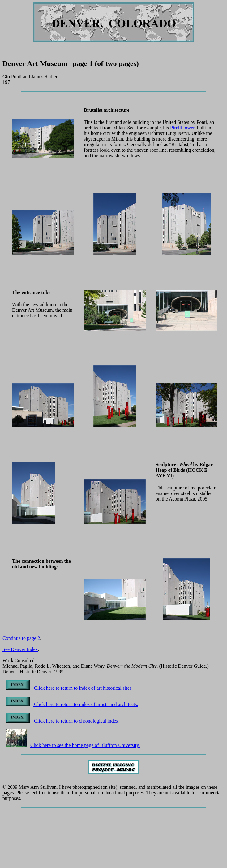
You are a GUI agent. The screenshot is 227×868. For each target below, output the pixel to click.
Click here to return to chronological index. (63, 721)
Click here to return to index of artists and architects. (72, 704)
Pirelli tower (182, 128)
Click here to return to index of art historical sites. (69, 688)
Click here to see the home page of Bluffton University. (73, 745)
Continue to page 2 (21, 638)
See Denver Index (20, 649)
